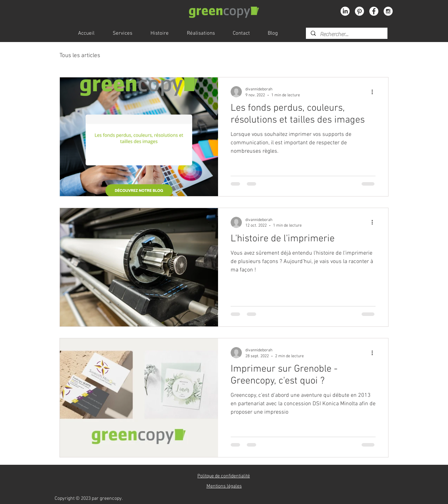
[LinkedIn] (345, 11)
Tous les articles (80, 56)
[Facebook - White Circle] (374, 11)
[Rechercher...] (346, 34)
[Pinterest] (359, 11)
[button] (224, 476)
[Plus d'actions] (374, 92)
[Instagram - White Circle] (388, 11)
